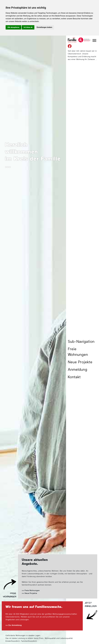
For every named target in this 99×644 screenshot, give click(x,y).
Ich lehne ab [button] (28, 27)
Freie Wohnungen (78, 352)
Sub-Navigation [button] (81, 342)
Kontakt (74, 377)
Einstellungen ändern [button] (44, 27)
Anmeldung (77, 370)
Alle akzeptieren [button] (13, 27)
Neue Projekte (80, 362)
